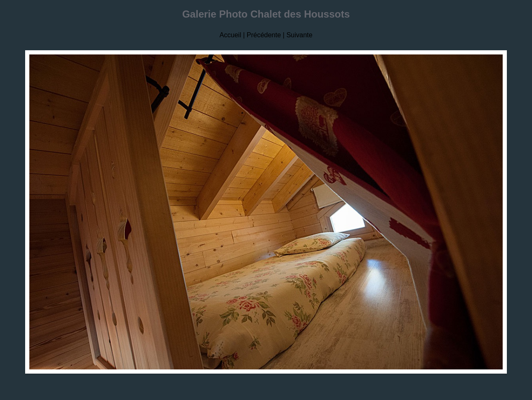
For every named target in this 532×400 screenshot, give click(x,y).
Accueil (230, 35)
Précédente (264, 35)
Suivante (300, 35)
